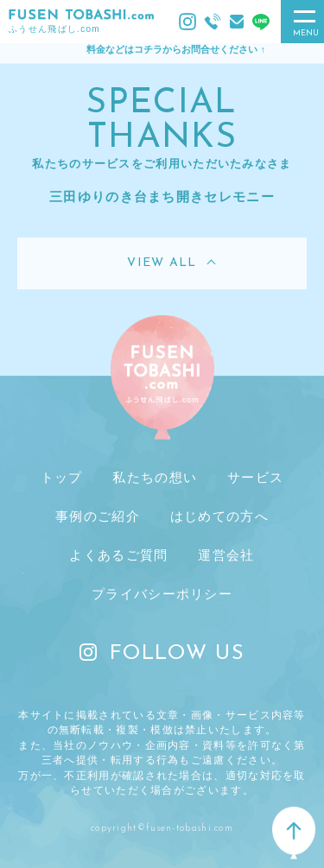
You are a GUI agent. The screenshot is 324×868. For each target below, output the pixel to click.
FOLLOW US (162, 654)
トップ (62, 477)
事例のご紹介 (98, 516)
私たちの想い (155, 477)
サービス (255, 477)
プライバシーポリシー (162, 594)
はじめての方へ (219, 516)
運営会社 (226, 555)
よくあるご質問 (118, 555)
